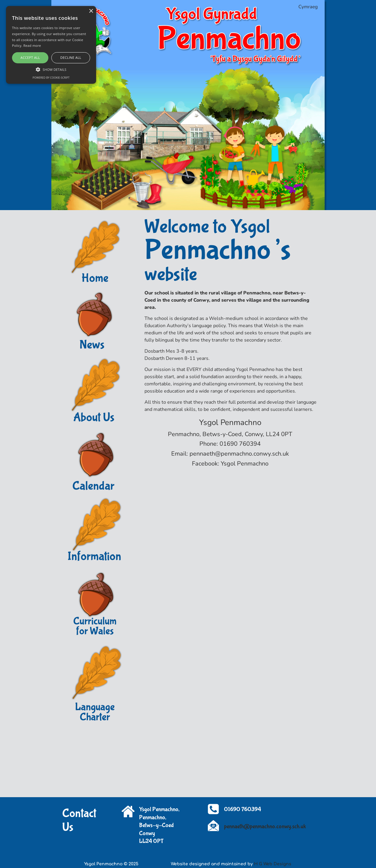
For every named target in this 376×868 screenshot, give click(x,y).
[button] (51, 69)
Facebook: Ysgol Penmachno (230, 464)
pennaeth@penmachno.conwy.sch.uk (265, 826)
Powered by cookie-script (51, 78)
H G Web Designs (273, 864)
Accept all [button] (30, 57)
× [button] (91, 11)
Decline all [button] (71, 57)
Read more (32, 45)
